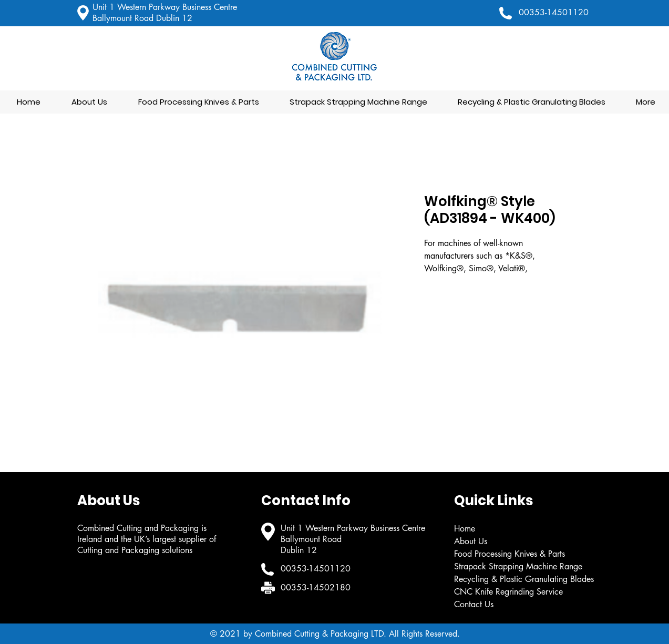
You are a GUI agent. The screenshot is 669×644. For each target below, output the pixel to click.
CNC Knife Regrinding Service (508, 592)
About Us (471, 541)
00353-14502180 (316, 587)
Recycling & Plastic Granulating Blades (524, 579)
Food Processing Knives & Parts (510, 554)
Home (465, 529)
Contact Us (474, 604)
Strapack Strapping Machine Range (518, 566)
